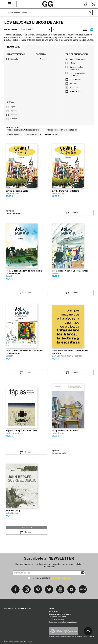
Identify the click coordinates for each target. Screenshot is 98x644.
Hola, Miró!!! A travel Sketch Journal (70, 271)
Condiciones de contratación (60, 614)
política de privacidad (60, 578)
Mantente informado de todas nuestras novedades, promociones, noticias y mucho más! (49, 566)
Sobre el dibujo (14, 511)
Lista (85, 29)
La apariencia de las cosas (65, 431)
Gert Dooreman (75, 356)
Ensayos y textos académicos (76, 68)
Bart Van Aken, (60, 356)
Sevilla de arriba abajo (17, 191)
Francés (14, 115)
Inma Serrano (12, 194)
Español (14, 111)
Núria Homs (12, 433)
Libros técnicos (75, 80)
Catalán (14, 119)
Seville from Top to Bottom (65, 191)
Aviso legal (53, 612)
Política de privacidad (57, 617)
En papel (43, 59)
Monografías (74, 88)
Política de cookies (56, 619)
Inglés (13, 107)
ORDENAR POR (11, 30)
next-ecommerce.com (24, 641)
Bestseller (14, 59)
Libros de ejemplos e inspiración (78, 75)
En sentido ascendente (54, 29)
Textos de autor (76, 92)
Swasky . (10, 276)
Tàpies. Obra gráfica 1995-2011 (22, 431)
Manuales (73, 84)
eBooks (72, 63)
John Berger (58, 433)
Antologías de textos (77, 59)
